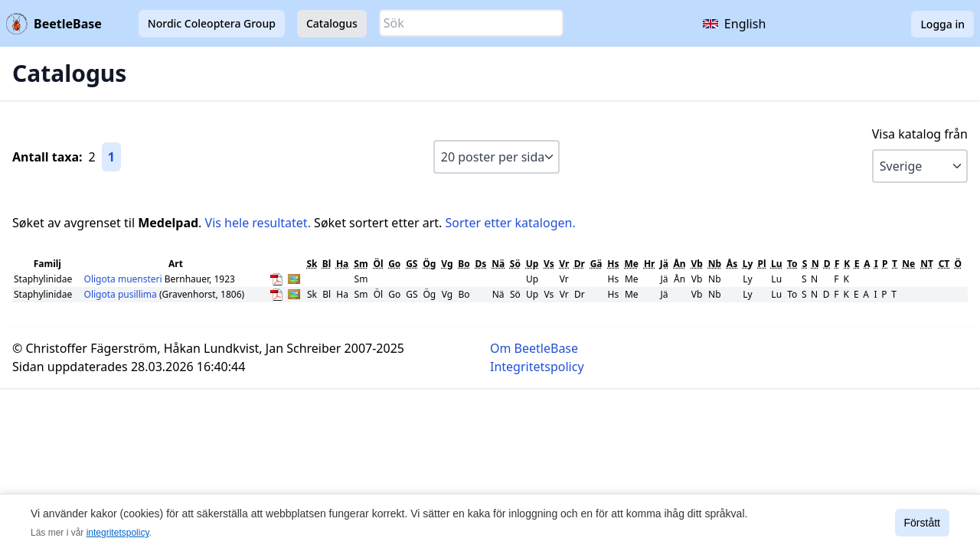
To (792, 264)
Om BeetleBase (534, 348)
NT (927, 264)
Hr (650, 264)
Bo (464, 264)
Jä (664, 264)
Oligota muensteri (124, 279)
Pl (762, 264)
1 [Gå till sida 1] (111, 157)
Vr (564, 264)
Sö (515, 264)
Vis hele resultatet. (258, 223)
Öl (378, 264)
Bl (327, 264)
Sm (361, 264)
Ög (429, 264)
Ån (679, 264)
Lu (777, 264)
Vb (696, 264)
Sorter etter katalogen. (511, 223)
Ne (908, 264)
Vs (549, 264)
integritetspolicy (118, 533)
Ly (748, 264)
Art (176, 264)
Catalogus (332, 23)
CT (944, 264)
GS (412, 264)
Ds (480, 264)
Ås (732, 264)
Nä (498, 264)
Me (632, 264)
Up (532, 264)
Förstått (922, 523)
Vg (447, 264)
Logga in (942, 24)
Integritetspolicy (537, 367)
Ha (342, 264)
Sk (312, 264)
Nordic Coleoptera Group (212, 23)
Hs (613, 264)
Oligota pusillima (122, 294)
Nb (715, 264)
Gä (596, 264)
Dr (580, 264)
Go (394, 264)
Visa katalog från (920, 134)
